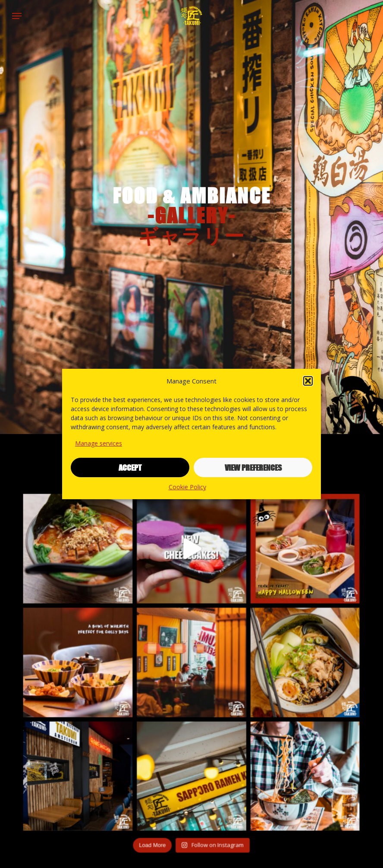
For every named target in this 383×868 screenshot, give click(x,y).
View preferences (253, 468)
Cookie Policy (187, 487)
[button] (308, 381)
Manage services (99, 443)
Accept (130, 468)
